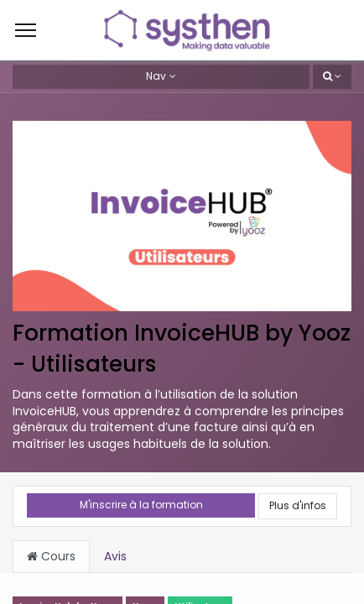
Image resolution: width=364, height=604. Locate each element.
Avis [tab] (115, 556)
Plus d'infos (298, 505)
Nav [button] (156, 76)
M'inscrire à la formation (141, 505)
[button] (332, 77)
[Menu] (26, 30)
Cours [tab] (51, 556)
